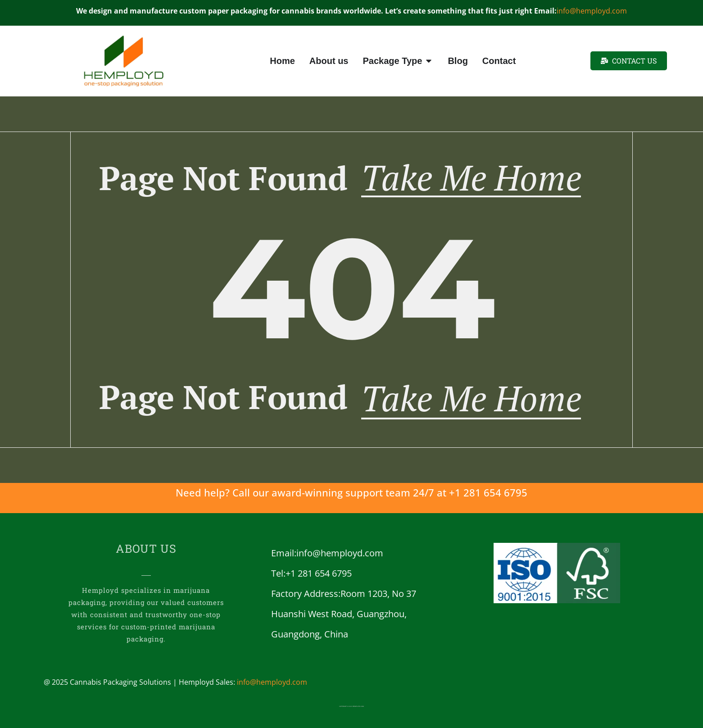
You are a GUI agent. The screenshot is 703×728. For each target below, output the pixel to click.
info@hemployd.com (592, 11)
